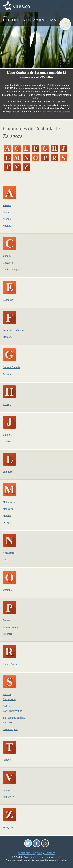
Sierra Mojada (10, 729)
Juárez (6, 442)
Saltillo (6, 706)
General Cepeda (11, 367)
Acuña (6, 212)
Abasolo (7, 205)
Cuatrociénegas (11, 270)
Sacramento (9, 699)
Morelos (7, 516)
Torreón (7, 760)
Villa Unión (8, 797)
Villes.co (21, 6)
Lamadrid (8, 472)
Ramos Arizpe (10, 664)
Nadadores (9, 553)
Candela (7, 256)
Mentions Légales (30, 853)
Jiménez (7, 435)
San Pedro (8, 723)
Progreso (8, 634)
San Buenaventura (13, 711)
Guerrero (8, 374)
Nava (6, 560)
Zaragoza (8, 827)
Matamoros (9, 502)
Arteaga (7, 226)
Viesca (6, 790)
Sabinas (7, 695)
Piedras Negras (11, 627)
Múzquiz (7, 523)
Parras (6, 620)
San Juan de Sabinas (14, 718)
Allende (7, 219)
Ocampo (7, 590)
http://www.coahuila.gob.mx (56, 112)
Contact (50, 853)
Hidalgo (7, 404)
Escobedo (8, 300)
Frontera (7, 337)
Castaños (8, 263)
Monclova (8, 509)
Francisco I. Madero (13, 330)
